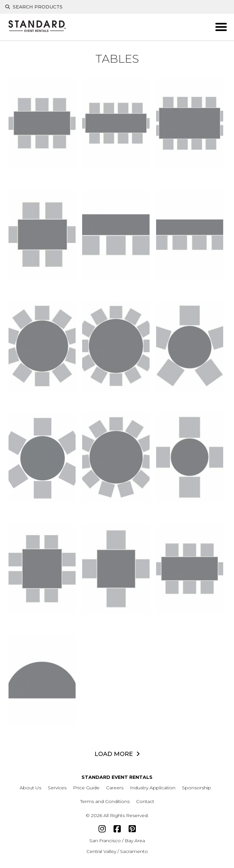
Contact (145, 801)
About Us (30, 788)
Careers (115, 788)
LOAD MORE (114, 754)
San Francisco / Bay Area (117, 841)
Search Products (34, 7)
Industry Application (153, 788)
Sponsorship (197, 788)
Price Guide (86, 788)
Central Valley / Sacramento (117, 851)
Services (57, 788)
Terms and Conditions (105, 801)
